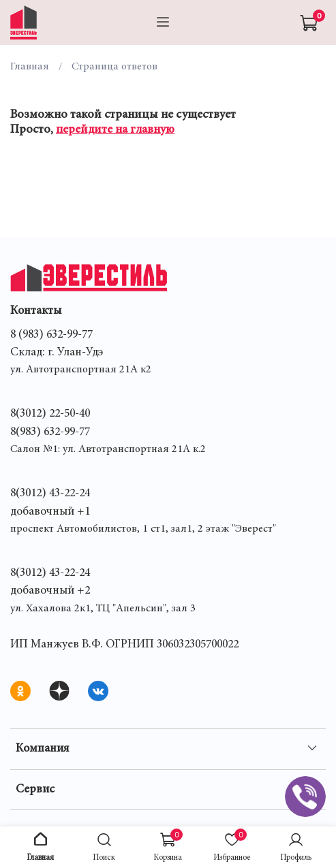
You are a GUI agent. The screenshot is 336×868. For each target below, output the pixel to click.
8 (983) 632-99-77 (51, 335)
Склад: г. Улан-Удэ (57, 353)
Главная (30, 67)
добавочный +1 (50, 512)
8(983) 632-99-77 (50, 432)
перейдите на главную (115, 130)
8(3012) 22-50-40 (50, 414)
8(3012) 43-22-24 (50, 494)
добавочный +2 (50, 591)
